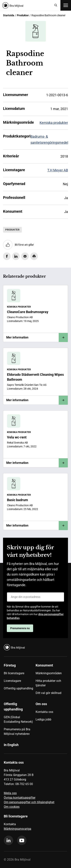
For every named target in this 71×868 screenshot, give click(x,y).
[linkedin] (9, 840)
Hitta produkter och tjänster (48, 683)
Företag (10, 665)
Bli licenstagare (14, 673)
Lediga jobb (43, 719)
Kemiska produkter (54, 123)
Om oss (41, 704)
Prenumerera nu (20, 628)
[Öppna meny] (66, 5)
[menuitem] (20, 680)
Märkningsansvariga (18, 829)
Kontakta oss (44, 712)
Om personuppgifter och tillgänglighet (29, 802)
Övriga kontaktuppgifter (20, 798)
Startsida (9, 15)
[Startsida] (27, 5)
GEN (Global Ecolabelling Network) (18, 719)
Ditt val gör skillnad (48, 693)
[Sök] (56, 5)
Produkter (23, 15)
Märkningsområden (49, 673)
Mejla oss (10, 793)
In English (11, 745)
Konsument (44, 665)
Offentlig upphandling (18, 688)
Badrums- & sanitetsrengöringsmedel (49, 139)
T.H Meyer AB (58, 170)
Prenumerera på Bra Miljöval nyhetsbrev (17, 732)
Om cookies (12, 807)
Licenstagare (12, 681)
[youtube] (22, 840)
